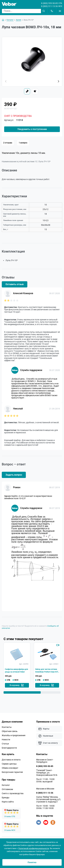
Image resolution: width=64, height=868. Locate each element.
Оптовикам (7, 789)
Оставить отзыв (15, 284)
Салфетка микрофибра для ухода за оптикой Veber (16, 671)
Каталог (6, 785)
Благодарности (9, 748)
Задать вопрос (14, 475)
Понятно (32, 862)
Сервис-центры (9, 764)
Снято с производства (13, 793)
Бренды (6, 798)
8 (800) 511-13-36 (49, 6)
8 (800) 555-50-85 (49, 3)
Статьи (5, 744)
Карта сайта (8, 802)
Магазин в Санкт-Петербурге (45, 761)
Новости (6, 740)
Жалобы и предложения (14, 735)
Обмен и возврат (10, 768)
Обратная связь (10, 731)
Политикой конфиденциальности (34, 848)
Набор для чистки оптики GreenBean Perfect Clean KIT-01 (47, 671)
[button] (58, 81)
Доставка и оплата (11, 760)
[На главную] (3, 20)
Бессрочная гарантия (12, 772)
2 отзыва (8, 143)
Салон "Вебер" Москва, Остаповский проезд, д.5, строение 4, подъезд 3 (48, 799)
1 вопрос (23, 143)
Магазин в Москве (45, 789)
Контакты (7, 727)
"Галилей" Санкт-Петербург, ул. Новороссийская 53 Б (47, 773)
